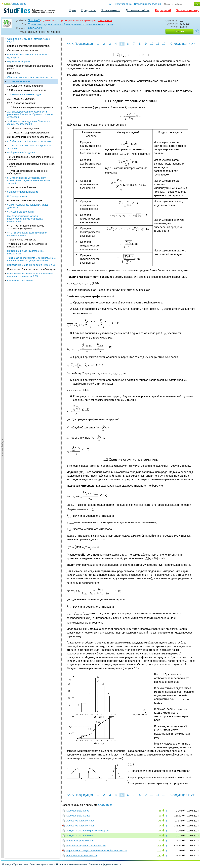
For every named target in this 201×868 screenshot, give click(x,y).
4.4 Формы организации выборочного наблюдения (27, 135)
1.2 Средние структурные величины (27, 53)
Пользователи (110, 10)
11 (158, 44)
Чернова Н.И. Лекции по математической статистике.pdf (97, 851)
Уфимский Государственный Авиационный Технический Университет (71, 24)
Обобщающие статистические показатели (30, 40)
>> (193, 44)
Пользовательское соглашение (72, 864)
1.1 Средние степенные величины (26, 48)
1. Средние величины (19, 44)
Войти (7, 3)
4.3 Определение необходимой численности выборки (31, 128)
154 (159, 831)
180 (159, 856)
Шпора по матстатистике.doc (82, 856)
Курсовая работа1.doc (78, 816)
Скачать (179, 31)
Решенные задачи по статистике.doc (86, 846)
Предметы (88, 10)
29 (160, 816)
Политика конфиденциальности (105, 864)
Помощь (6, 864)
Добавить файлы (138, 10)
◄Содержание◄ (3, 95)
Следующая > (180, 44)
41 (160, 841)
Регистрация (19, 3)
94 (160, 826)
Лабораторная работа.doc (80, 821)
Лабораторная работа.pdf (80, 826)
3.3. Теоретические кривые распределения (30, 99)
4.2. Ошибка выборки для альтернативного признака (30, 121)
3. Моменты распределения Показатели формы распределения (29, 85)
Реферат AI (163, 10)
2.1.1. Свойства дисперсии (22, 65)
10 (152, 44)
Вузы (73, 10)
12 (164, 44)
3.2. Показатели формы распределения (29, 95)
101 (159, 851)
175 (159, 821)
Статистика (35, 28)
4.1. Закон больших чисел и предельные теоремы (29, 109)
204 (159, 846)
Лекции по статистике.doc (80, 836)
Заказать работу (187, 10)
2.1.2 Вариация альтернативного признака (30, 70)
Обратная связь (123, 4)
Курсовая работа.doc (78, 811)
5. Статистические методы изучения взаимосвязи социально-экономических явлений (29, 143)
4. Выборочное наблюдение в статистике (29, 104)
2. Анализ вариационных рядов (24, 57)
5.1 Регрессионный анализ (22, 150)
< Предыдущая (82, 44)
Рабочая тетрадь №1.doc (80, 841)
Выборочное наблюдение (21, 115)
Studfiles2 (34, 20)
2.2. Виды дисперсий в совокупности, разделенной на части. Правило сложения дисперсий (30, 77)
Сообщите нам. (105, 21)
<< (69, 44)
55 (160, 811)
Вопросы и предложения (148, 4)
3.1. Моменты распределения (23, 91)
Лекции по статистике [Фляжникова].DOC (89, 831)
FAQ (110, 4)
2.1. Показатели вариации (21, 61)
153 (159, 836)
